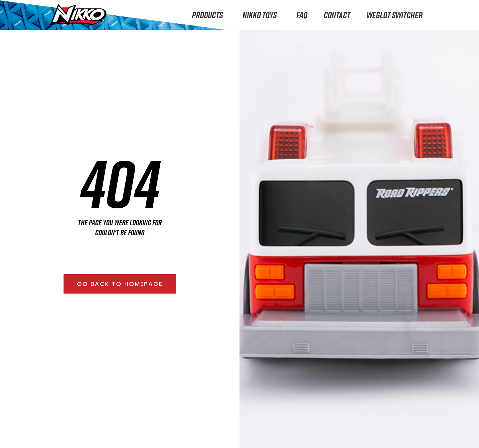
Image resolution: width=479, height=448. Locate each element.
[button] (120, 284)
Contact (337, 15)
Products (209, 15)
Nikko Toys (261, 15)
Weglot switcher (395, 15)
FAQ (302, 15)
